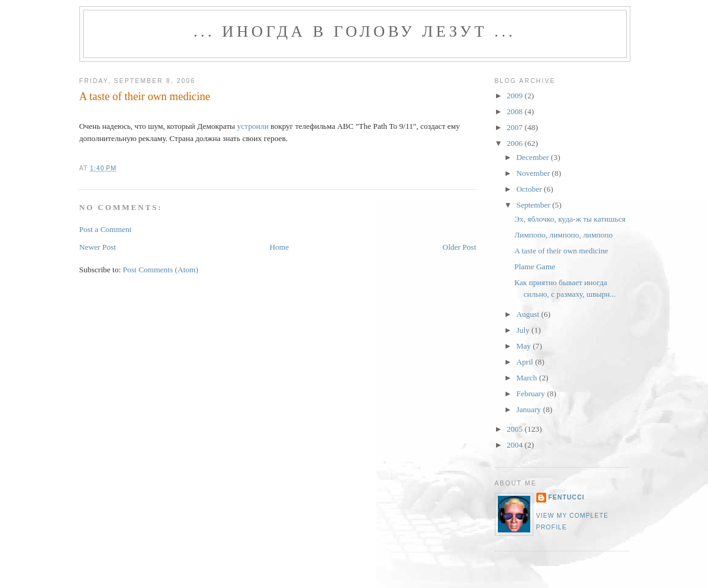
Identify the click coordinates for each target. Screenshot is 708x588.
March (527, 378)
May (524, 346)
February (531, 394)
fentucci (567, 497)
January (530, 409)
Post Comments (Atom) (161, 270)
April (526, 362)
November (534, 173)
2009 (516, 96)
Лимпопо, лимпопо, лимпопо (564, 235)
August (529, 314)
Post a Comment (106, 229)
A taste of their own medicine (145, 96)
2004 (516, 445)
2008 (516, 111)
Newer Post (98, 247)
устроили (253, 126)
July (524, 330)
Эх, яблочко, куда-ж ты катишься (570, 219)
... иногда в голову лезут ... (355, 31)
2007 (516, 127)
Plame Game (535, 267)
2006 (516, 143)
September (534, 205)
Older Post (459, 247)
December (534, 157)
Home (279, 247)
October (530, 189)
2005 (516, 429)
